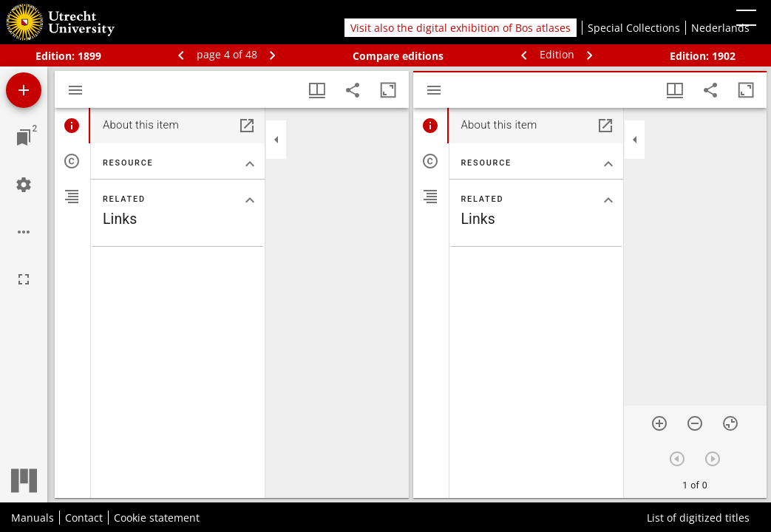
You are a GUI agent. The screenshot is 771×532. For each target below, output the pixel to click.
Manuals (33, 518)
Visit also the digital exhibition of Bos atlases (461, 28)
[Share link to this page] (353, 90)
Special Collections (634, 28)
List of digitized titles (698, 518)
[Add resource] (24, 90)
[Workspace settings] (24, 185)
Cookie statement (157, 518)
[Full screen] (24, 279)
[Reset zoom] (730, 423)
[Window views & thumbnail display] (317, 90)
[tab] (72, 126)
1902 (724, 56)
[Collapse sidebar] (276, 140)
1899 (89, 56)
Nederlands (720, 28)
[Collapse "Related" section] (250, 200)
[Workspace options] (24, 232)
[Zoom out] (695, 423)
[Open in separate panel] (247, 126)
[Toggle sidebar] (75, 90)
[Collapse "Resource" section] (250, 164)
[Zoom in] (659, 423)
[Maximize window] (388, 90)
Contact (84, 518)
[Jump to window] (24, 137)
